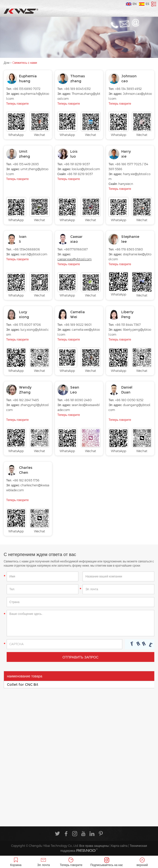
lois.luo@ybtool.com (86, 169)
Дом (7, 63)
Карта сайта (119, 846)
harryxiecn (126, 184)
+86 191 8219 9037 (80, 174)
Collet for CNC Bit (23, 685)
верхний (142, 862)
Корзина (16, 862)
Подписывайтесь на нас (107, 862)
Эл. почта (43, 862)
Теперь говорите (18, 104)
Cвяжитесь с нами (25, 63)
